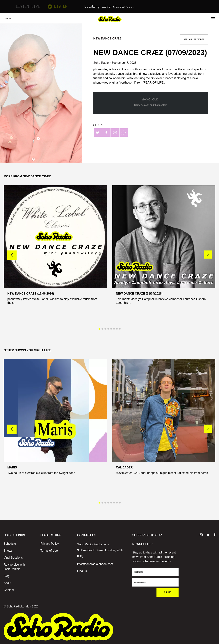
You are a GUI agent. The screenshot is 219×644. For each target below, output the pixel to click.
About (8, 583)
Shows (8, 551)
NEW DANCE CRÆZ (107, 38)
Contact (9, 590)
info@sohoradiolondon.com (95, 564)
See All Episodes (194, 39)
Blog (7, 576)
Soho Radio (102, 63)
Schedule (10, 544)
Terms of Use (49, 551)
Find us (82, 571)
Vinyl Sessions (13, 558)
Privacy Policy (50, 544)
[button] (208, 255)
